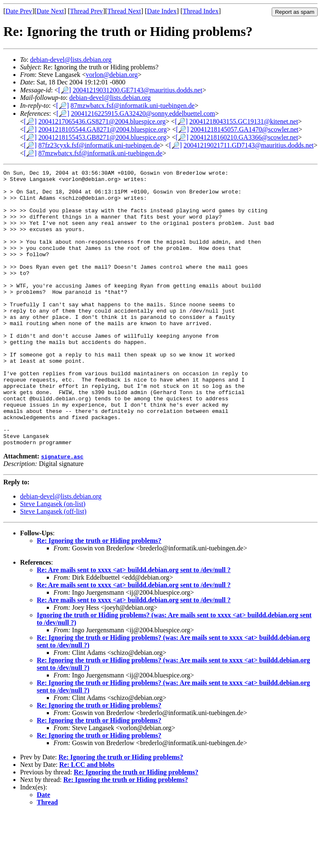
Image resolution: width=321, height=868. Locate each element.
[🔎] (65, 90)
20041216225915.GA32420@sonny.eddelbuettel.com (143, 113)
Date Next (50, 11)
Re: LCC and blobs (87, 820)
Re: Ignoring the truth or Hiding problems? (99, 596)
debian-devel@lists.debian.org (71, 60)
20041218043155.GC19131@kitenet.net (244, 121)
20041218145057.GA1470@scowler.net (245, 129)
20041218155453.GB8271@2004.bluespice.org (102, 137)
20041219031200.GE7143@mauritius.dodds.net (138, 90)
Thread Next (124, 11)
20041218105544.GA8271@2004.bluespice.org (103, 129)
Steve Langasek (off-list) (53, 566)
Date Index (162, 11)
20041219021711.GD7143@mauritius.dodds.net (248, 145)
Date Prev (19, 11)
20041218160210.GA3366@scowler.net (244, 137)
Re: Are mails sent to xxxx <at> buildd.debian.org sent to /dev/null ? (134, 625)
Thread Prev (86, 11)
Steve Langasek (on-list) (53, 559)
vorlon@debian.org (112, 75)
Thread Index (201, 11)
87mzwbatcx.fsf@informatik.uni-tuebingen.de (133, 106)
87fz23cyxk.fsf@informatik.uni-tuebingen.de (99, 145)
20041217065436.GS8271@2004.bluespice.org (102, 121)
